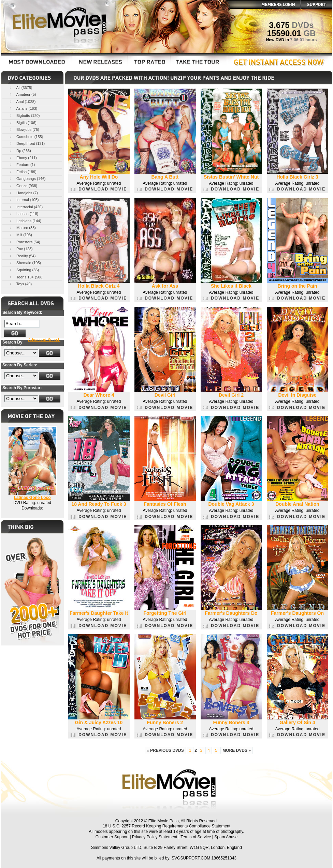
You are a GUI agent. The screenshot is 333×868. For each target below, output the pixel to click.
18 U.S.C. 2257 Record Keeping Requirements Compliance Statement (166, 826)
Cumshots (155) (26, 136)
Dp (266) (20, 150)
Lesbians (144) (25, 221)
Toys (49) (20, 284)
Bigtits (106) (23, 123)
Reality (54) (22, 256)
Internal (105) (24, 200)
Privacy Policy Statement (155, 837)
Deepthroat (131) (27, 143)
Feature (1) (22, 164)
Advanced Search (44, 340)
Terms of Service (196, 837)
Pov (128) (21, 249)
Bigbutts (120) (24, 115)
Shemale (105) (25, 263)
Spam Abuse (226, 837)
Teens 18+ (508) (26, 277)
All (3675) (20, 87)
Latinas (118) (23, 214)
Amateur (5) (22, 94)
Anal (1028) (22, 101)
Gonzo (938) (23, 186)
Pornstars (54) (24, 242)
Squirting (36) (24, 270)
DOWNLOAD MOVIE (99, 189)
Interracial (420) (26, 207)
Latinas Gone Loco (32, 498)
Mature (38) (22, 227)
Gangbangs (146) (27, 178)
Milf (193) (20, 235)
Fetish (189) (23, 172)
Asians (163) (23, 108)
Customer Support (112, 837)
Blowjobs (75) (24, 129)
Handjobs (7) (23, 193)
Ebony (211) (23, 158)
